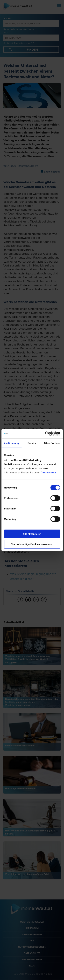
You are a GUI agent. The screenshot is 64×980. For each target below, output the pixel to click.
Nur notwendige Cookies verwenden (32, 544)
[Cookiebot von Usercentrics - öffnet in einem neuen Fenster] (46, 434)
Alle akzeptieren (32, 534)
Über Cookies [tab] (52, 443)
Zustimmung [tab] (11, 443)
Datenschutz (48, 473)
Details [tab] (32, 443)
